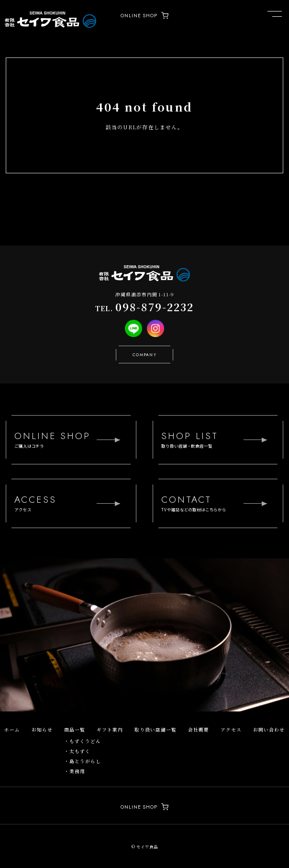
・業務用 (75, 771)
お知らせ (42, 730)
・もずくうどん (83, 741)
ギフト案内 (110, 730)
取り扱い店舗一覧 (156, 730)
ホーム (12, 730)
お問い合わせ (269, 730)
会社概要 (199, 730)
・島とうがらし (83, 761)
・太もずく (77, 751)
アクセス (231, 730)
